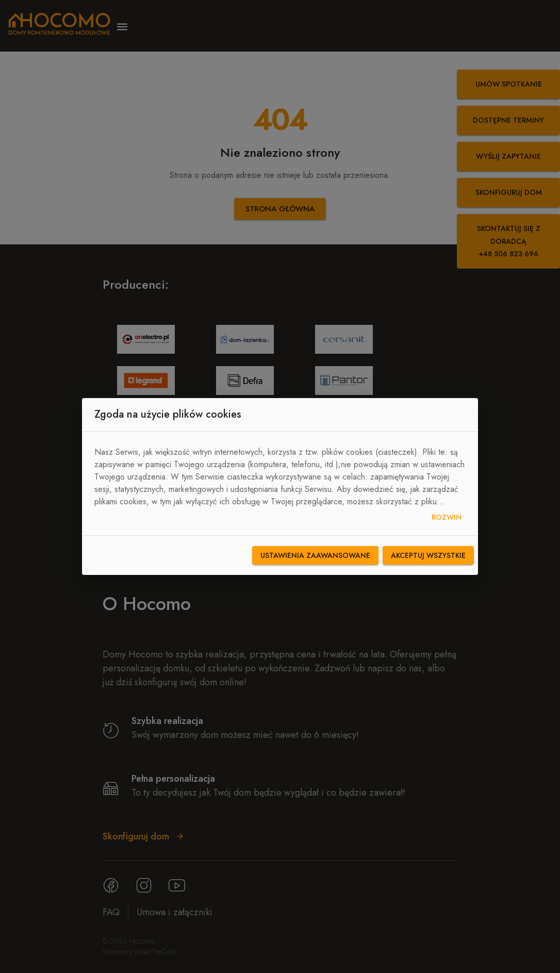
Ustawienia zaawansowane (315, 556)
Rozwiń (447, 517)
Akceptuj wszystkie (428, 556)
